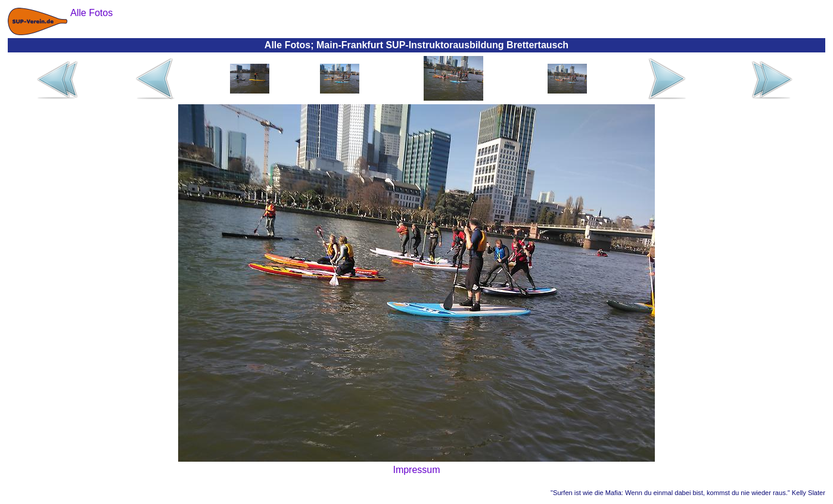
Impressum (416, 470)
